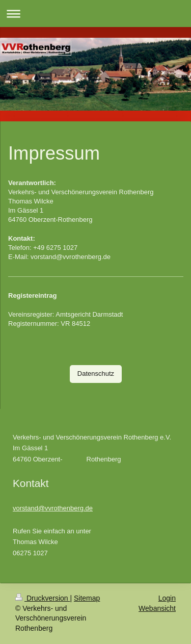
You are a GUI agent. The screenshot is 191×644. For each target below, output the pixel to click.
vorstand (25, 508)
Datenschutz (96, 373)
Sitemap (87, 598)
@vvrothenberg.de (65, 508)
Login (167, 598)
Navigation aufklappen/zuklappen (95, 14)
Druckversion (43, 598)
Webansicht (157, 608)
